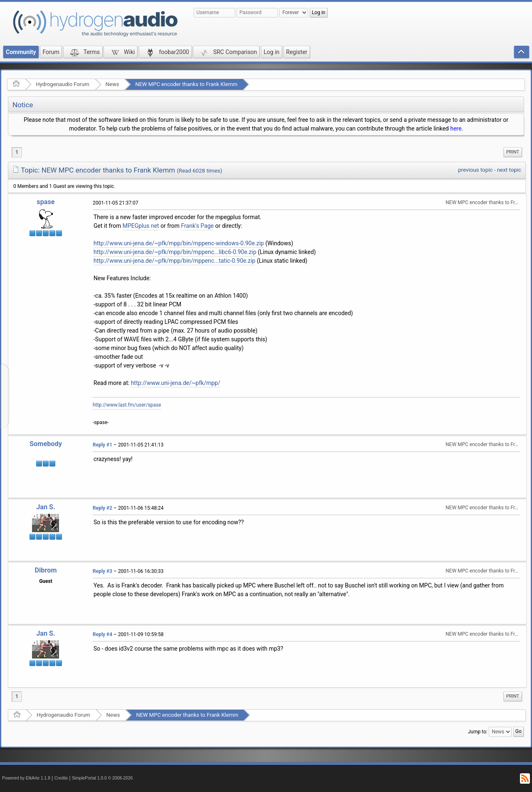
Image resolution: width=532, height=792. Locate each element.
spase (46, 202)
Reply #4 (102, 634)
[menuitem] (513, 152)
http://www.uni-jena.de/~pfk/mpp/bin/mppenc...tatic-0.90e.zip (174, 261)
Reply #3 (102, 571)
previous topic (475, 170)
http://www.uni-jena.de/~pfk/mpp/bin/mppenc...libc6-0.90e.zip (175, 252)
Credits (61, 778)
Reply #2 (102, 508)
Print (513, 152)
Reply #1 (102, 445)
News (112, 84)
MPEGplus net (141, 226)
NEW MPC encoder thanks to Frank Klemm (186, 84)
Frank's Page (198, 226)
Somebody (46, 444)
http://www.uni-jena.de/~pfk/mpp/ (176, 383)
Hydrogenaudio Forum (63, 84)
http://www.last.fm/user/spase (127, 405)
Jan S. (46, 507)
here (456, 128)
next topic (509, 170)
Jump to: (478, 732)
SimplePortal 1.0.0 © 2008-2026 (102, 778)
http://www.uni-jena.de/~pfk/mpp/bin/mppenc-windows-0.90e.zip (179, 243)
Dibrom (46, 570)
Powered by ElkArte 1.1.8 (26, 778)
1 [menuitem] (17, 152)
